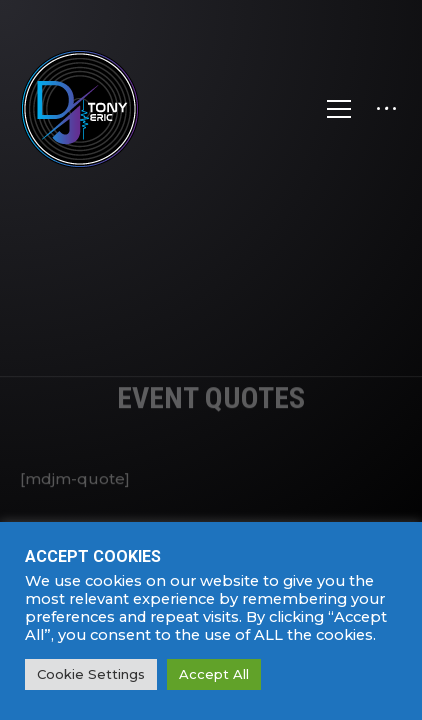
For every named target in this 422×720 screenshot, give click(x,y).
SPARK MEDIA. (260, 704)
